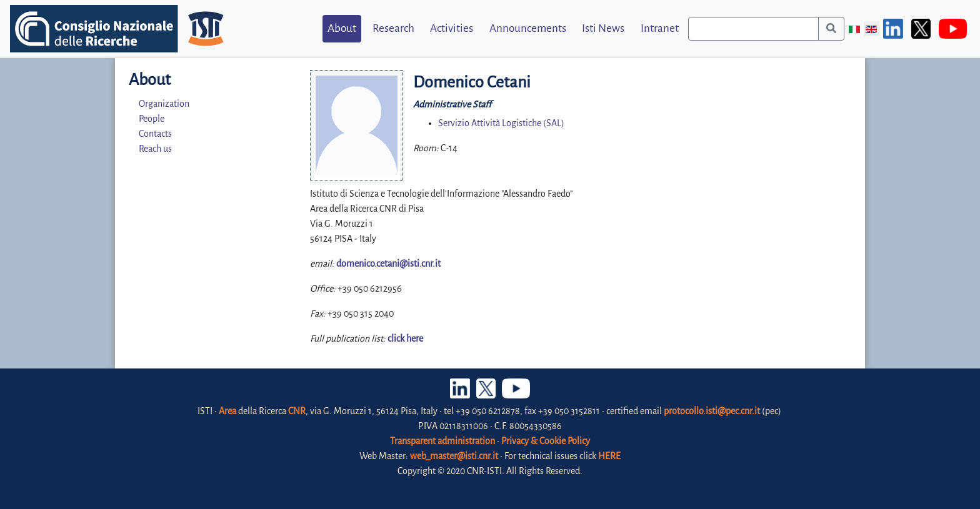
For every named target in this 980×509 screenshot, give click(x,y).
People (152, 119)
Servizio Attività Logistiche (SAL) (501, 123)
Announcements (528, 28)
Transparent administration (442, 441)
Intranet (660, 28)
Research (393, 28)
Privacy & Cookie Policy (546, 441)
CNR (297, 411)
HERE (609, 456)
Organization (164, 104)
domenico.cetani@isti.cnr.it (388, 264)
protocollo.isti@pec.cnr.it (712, 411)
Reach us (155, 149)
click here (405, 339)
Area (227, 411)
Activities (452, 28)
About (342, 28)
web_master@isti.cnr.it (454, 456)
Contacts (155, 134)
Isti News (603, 28)
